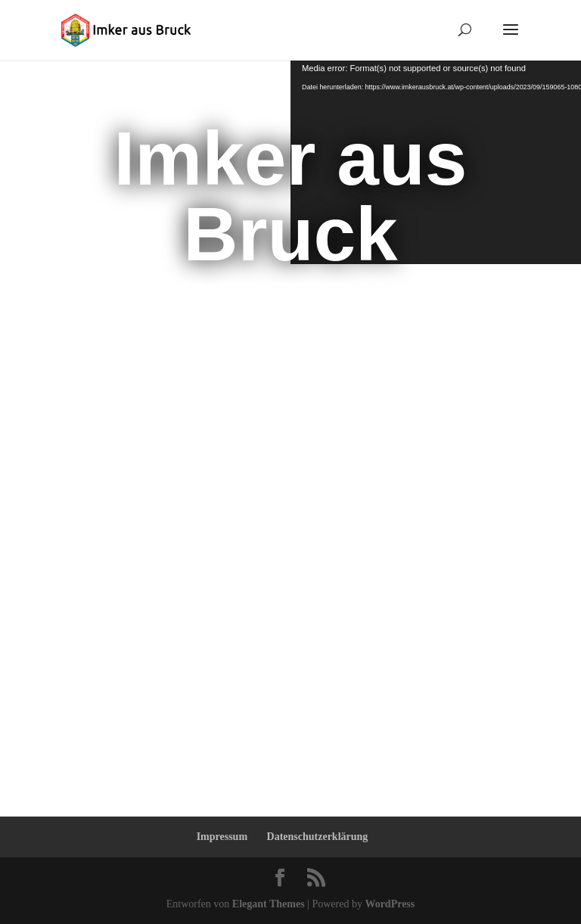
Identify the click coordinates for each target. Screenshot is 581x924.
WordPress (390, 904)
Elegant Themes (269, 904)
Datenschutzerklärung (318, 837)
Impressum (222, 837)
